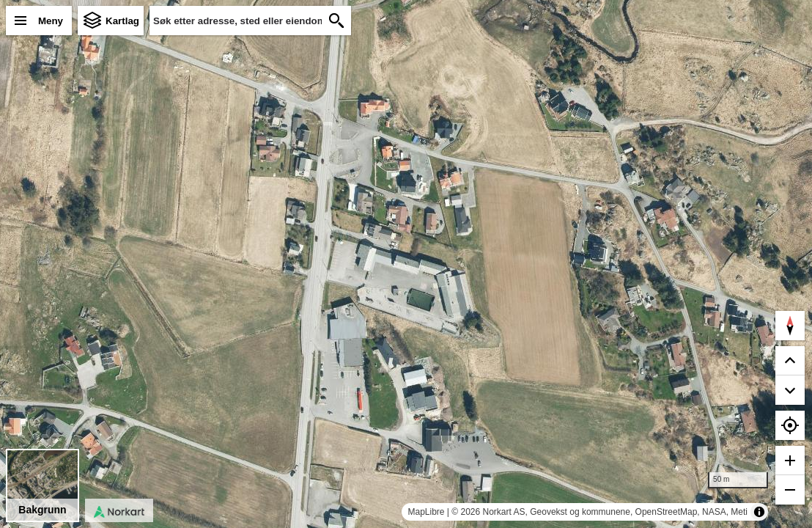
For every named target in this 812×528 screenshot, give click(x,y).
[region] (406, 264)
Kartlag (122, 21)
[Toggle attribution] (759, 512)
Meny (51, 21)
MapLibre (426, 512)
